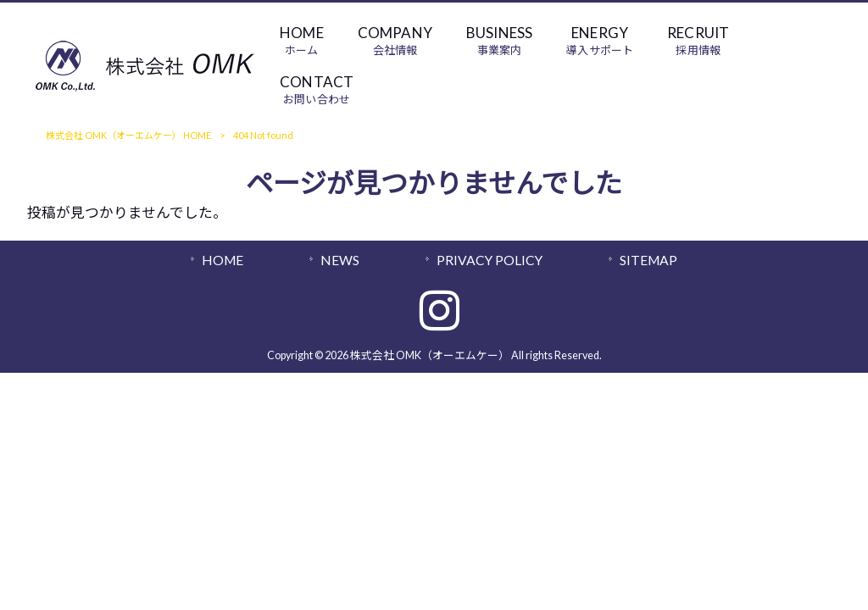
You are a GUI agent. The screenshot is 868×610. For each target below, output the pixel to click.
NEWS (340, 260)
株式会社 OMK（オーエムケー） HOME (128, 135)
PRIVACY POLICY (490, 260)
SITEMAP (648, 260)
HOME (223, 260)
